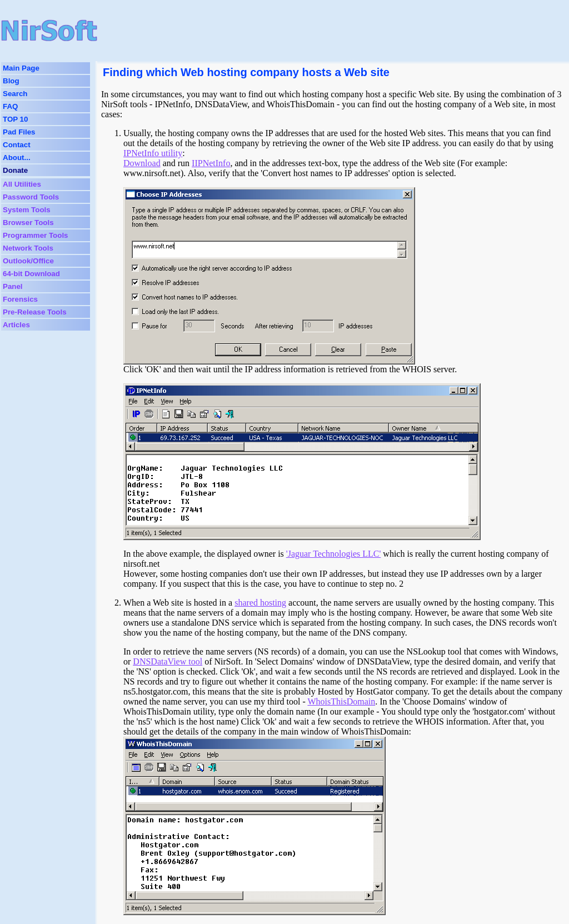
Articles (16, 325)
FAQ (10, 106)
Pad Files (19, 132)
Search (15, 94)
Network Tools (28, 248)
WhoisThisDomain (341, 701)
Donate (15, 170)
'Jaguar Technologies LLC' (334, 554)
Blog (11, 81)
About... (17, 158)
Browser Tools (28, 223)
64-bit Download (31, 274)
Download (142, 163)
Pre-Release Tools (35, 312)
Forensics (20, 299)
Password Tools (31, 197)
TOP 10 (15, 119)
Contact (17, 145)
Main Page (21, 68)
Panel (13, 286)
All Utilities (22, 184)
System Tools (27, 210)
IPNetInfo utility (153, 153)
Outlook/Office (28, 261)
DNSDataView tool (168, 661)
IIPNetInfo (211, 163)
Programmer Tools (36, 235)
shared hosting (260, 603)
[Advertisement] (313, 31)
